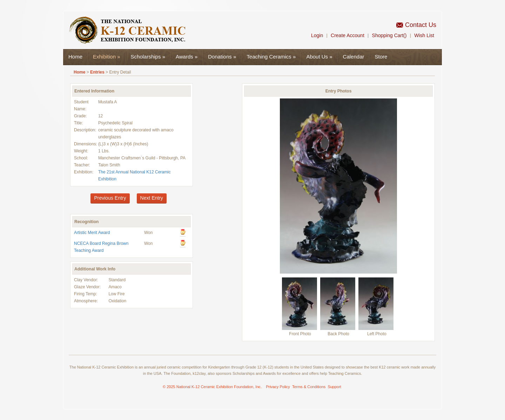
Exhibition (107, 57)
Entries (97, 72)
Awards (187, 57)
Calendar (354, 57)
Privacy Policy (278, 387)
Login (317, 35)
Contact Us (421, 25)
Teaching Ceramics (271, 57)
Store (381, 57)
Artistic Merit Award (92, 233)
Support (334, 387)
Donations (222, 57)
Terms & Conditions (309, 387)
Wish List (424, 35)
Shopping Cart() (389, 35)
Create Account (348, 35)
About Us (319, 57)
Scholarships (148, 57)
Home (75, 57)
